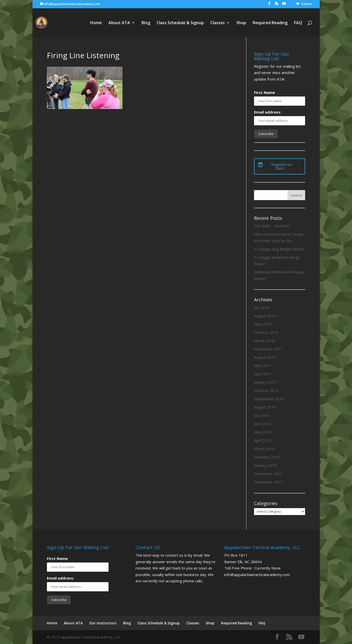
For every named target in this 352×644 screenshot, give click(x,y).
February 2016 (267, 457)
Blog (146, 23)
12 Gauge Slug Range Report (279, 249)
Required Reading (270, 23)
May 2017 (263, 366)
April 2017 (263, 374)
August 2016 (265, 407)
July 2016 (262, 415)
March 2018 (264, 341)
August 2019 (265, 316)
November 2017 (268, 349)
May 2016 (263, 432)
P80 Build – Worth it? (272, 226)
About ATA (119, 23)
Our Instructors (103, 623)
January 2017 (265, 382)
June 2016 (263, 424)
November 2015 (268, 482)
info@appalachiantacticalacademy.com (257, 575)
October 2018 (266, 332)
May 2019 (263, 324)
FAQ (298, 23)
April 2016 (263, 440)
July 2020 (262, 307)
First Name (264, 92)
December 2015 (268, 474)
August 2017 (265, 357)
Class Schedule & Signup (180, 23)
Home (96, 23)
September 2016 (269, 399)
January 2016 (265, 465)
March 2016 (264, 449)
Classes (218, 23)
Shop (241, 23)
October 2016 (266, 390)
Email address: (268, 112)
